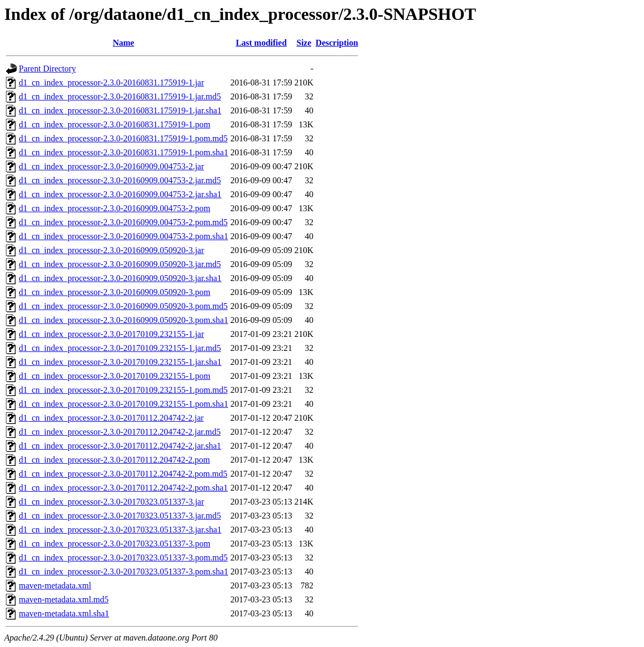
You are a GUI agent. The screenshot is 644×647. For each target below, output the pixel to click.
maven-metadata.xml (55, 585)
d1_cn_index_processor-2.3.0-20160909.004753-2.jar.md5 (120, 180)
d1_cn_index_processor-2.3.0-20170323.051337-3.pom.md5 (123, 558)
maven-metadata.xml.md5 (64, 599)
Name (124, 43)
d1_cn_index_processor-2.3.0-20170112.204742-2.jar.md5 (120, 432)
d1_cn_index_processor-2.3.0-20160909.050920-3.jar (112, 250)
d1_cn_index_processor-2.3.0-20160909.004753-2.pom (115, 208)
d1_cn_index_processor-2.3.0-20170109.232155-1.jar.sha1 (120, 362)
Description (337, 43)
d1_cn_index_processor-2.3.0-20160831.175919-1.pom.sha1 (123, 152)
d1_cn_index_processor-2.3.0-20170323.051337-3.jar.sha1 (120, 530)
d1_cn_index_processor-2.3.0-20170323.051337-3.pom (115, 544)
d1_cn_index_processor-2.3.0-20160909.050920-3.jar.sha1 (120, 278)
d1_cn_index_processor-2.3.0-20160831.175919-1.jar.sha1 (120, 110)
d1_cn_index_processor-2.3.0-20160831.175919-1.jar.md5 (120, 96)
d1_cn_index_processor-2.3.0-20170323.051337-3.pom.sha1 (123, 571)
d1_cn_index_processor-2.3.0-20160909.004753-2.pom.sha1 (123, 236)
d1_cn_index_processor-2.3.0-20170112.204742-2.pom (114, 460)
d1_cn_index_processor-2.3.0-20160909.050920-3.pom (115, 292)
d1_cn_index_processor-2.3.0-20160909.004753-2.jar (112, 166)
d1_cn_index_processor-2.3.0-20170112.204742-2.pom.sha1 (123, 488)
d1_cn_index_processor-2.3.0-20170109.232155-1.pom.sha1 (123, 404)
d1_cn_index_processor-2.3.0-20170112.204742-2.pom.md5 (123, 474)
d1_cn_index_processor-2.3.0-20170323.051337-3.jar (112, 502)
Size (304, 43)
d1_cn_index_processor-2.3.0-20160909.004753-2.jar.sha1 (120, 194)
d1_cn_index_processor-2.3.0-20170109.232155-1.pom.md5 (123, 390)
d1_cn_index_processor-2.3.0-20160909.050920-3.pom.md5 (123, 306)
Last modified (262, 43)
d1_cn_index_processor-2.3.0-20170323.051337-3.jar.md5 (120, 516)
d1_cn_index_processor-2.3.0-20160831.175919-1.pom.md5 (123, 138)
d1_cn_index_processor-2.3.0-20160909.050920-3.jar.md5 (120, 264)
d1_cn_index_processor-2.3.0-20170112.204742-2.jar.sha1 (120, 446)
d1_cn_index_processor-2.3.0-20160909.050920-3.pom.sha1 (123, 320)
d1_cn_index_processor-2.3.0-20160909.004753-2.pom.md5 (123, 222)
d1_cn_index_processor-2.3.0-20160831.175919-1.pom (115, 124)
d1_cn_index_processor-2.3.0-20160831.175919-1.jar (112, 82)
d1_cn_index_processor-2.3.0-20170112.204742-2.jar (111, 418)
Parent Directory (47, 69)
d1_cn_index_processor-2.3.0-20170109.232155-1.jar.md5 (120, 348)
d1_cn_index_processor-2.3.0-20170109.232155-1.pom (115, 376)
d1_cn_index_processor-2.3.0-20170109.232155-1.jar (112, 334)
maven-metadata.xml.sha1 (64, 613)
